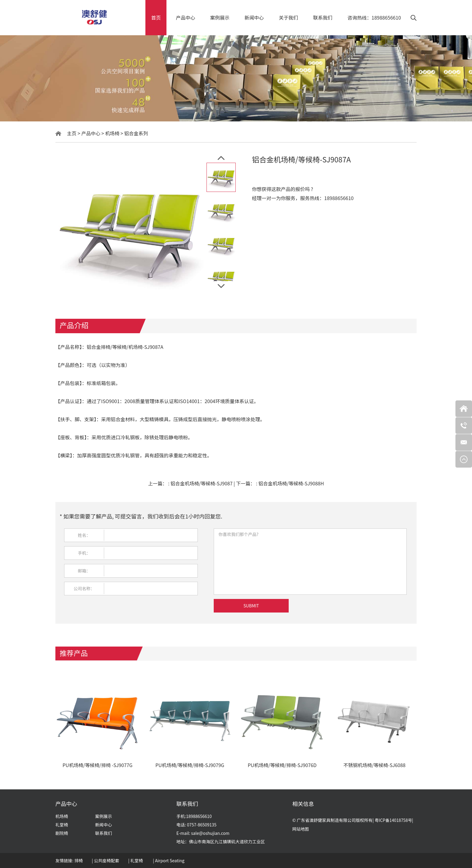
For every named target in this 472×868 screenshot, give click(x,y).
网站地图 (301, 829)
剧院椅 (62, 833)
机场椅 (113, 133)
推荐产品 (74, 652)
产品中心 (185, 17)
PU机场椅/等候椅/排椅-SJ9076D (282, 765)
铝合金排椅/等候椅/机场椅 (115, 347)
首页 (156, 17)
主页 (72, 133)
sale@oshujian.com (210, 833)
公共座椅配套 (107, 860)
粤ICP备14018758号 (394, 820)
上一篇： (190, 483)
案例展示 (220, 17)
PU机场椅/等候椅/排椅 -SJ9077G (98, 765)
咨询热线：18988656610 (374, 17)
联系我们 (323, 17)
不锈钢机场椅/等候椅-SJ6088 (374, 765)
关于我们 (288, 17)
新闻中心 (254, 17)
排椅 (79, 860)
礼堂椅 (62, 825)
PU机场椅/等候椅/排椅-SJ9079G (190, 765)
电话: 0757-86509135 (196, 825)
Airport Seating (170, 860)
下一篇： (281, 483)
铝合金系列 (137, 133)
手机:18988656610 (194, 816)
